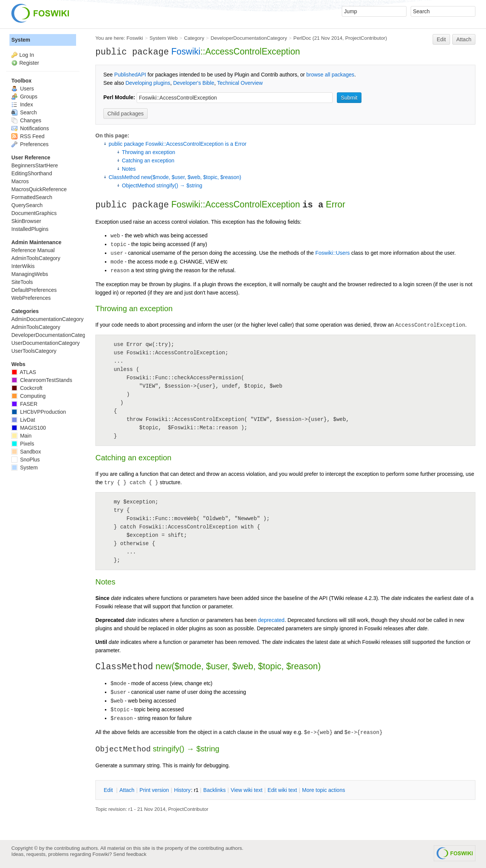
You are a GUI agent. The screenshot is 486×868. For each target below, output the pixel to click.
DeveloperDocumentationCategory (249, 38)
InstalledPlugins (30, 229)
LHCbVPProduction (39, 412)
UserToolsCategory (34, 351)
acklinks (214, 790)
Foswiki (135, 38)
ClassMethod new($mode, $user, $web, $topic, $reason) (175, 177)
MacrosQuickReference (39, 189)
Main (21, 436)
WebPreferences (31, 298)
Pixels (23, 444)
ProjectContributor (365, 38)
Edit (441, 39)
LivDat (23, 420)
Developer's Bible (194, 83)
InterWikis (23, 266)
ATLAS (24, 372)
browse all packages (330, 75)
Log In (27, 55)
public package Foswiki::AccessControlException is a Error (178, 144)
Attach (464, 39)
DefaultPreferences (34, 290)
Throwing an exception (149, 152)
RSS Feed (28, 136)
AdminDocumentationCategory (48, 319)
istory (182, 790)
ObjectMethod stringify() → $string (162, 185)
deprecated (271, 620)
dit (109, 790)
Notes (129, 169)
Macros (20, 181)
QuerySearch (27, 205)
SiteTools (22, 282)
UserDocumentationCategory (46, 343)
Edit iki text (282, 790)
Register (29, 63)
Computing (29, 396)
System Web (164, 38)
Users (23, 89)
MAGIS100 (29, 428)
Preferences (30, 144)
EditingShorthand (32, 173)
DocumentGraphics (34, 213)
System (21, 40)
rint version (154, 790)
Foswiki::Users (333, 253)
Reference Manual (33, 250)
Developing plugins (148, 83)
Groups (24, 97)
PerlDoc (302, 38)
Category (194, 38)
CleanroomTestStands (42, 380)
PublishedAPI (130, 75)
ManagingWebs (30, 274)
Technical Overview (240, 83)
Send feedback (130, 854)
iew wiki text (247, 790)
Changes (26, 120)
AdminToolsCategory (36, 258)
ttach (127, 790)
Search (24, 112)
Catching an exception (148, 161)
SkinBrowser (26, 221)
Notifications (30, 128)
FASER (24, 404)
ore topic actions (324, 790)
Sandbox (26, 452)
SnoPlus (26, 460)
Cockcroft (27, 388)
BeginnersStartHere (35, 165)
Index (22, 104)
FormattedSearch (32, 197)
